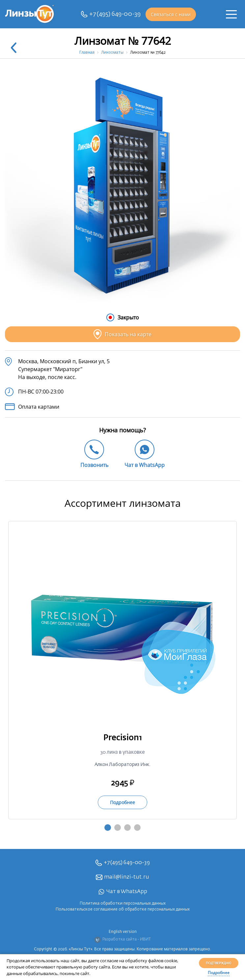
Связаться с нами (171, 14)
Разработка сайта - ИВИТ (122, 940)
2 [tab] (118, 828)
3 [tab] (127, 828)
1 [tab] (108, 828)
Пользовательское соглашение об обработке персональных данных (123, 910)
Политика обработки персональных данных (123, 904)
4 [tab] (137, 828)
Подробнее (219, 973)
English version (123, 932)
